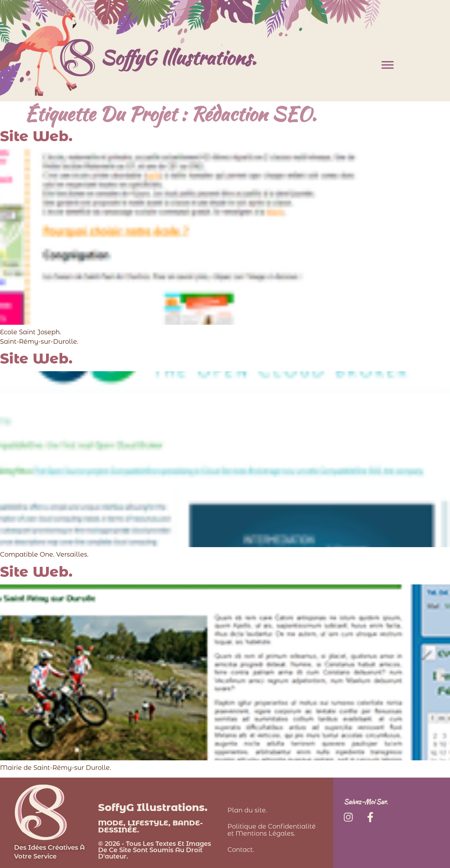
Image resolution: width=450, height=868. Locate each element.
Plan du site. (247, 810)
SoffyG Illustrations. (178, 57)
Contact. (241, 850)
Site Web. (36, 136)
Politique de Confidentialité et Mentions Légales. (272, 830)
